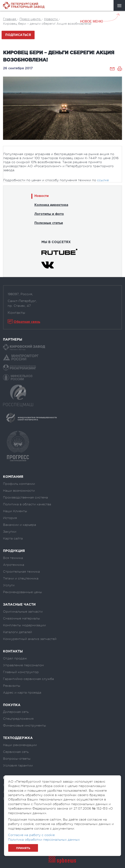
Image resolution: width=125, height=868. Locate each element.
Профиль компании (19, 484)
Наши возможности (19, 491)
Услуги (9, 585)
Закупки (10, 532)
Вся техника (13, 558)
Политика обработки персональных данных (44, 840)
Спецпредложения (18, 719)
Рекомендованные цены (23, 592)
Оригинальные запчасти (23, 612)
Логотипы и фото (49, 214)
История (10, 518)
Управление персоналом (23, 665)
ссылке (103, 180)
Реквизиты (12, 686)
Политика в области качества (27, 504)
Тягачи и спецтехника (21, 578)
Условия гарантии (18, 766)
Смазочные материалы (22, 618)
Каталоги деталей (17, 632)
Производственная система (25, 497)
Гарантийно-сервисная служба (28, 679)
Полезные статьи (49, 223)
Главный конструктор (21, 672)
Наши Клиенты (15, 511)
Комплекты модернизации (24, 625)
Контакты (16, 313)
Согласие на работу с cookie (31, 835)
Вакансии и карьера (19, 525)
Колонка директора (51, 205)
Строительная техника (21, 572)
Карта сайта (13, 538)
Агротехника (14, 565)
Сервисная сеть (16, 752)
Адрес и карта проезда (22, 693)
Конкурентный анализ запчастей (30, 639)
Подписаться (18, 35)
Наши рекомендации (20, 745)
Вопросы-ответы (17, 759)
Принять (23, 848)
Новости (41, 196)
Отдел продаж (15, 658)
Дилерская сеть (16, 712)
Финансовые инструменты (25, 726)
